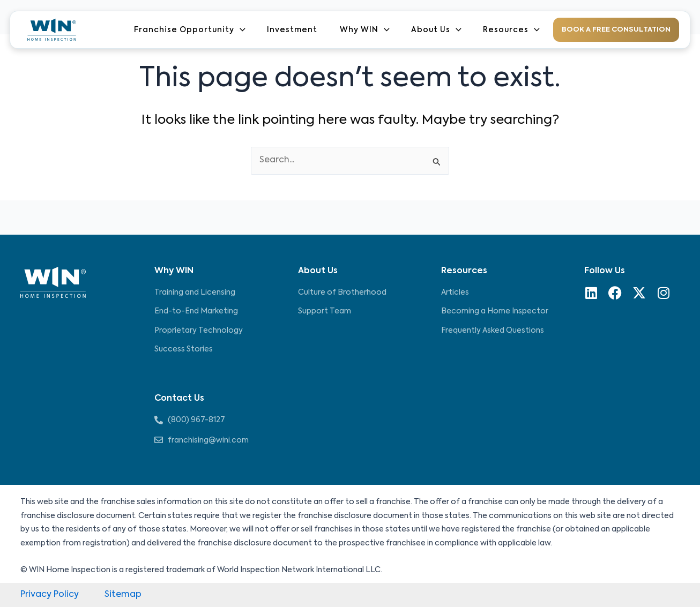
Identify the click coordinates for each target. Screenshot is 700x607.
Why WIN (364, 30)
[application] (239, 30)
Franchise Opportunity (189, 30)
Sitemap (123, 595)
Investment (292, 30)
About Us (436, 30)
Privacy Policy (50, 595)
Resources (511, 30)
